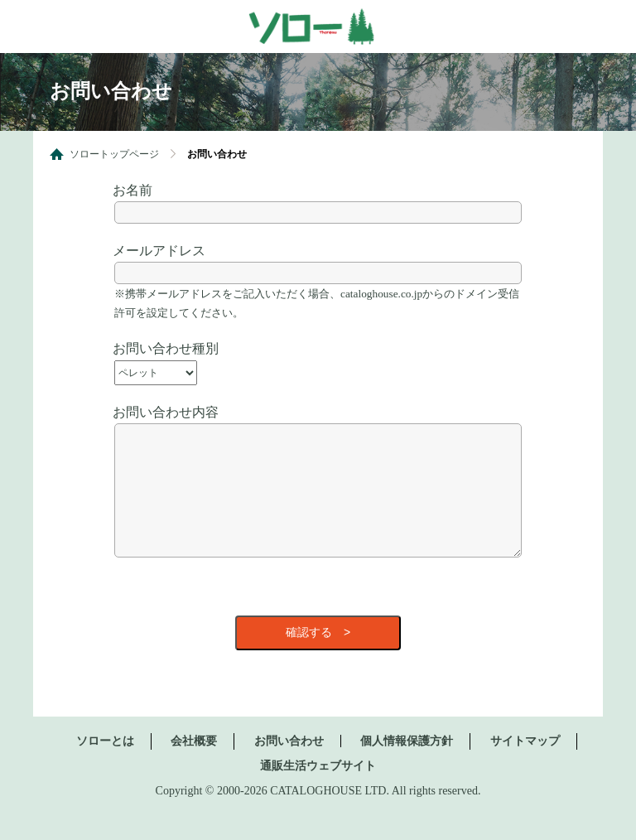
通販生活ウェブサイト (318, 791)
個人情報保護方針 (407, 766)
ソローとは (105, 766)
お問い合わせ (289, 766)
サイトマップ (525, 766)
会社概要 (194, 766)
